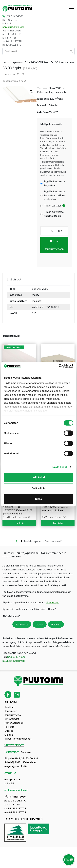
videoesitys (52, 602)
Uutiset (9, 731)
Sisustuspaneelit (54, 541)
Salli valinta (39, 488)
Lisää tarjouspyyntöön (54, 245)
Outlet (40, 624)
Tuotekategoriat (32, 541)
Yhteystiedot (12, 719)
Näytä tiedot (60, 467)
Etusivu (17, 541)
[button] (31, 92)
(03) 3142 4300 (15, 16)
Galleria (9, 735)
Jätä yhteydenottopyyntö (24, 819)
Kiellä (38, 499)
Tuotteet (10, 707)
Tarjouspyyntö (13, 715)
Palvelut (56, 624)
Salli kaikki (39, 477)
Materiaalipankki (14, 723)
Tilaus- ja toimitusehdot (18, 738)
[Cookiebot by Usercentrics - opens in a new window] (59, 366)
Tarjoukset (22, 624)
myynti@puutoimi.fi (14, 661)
